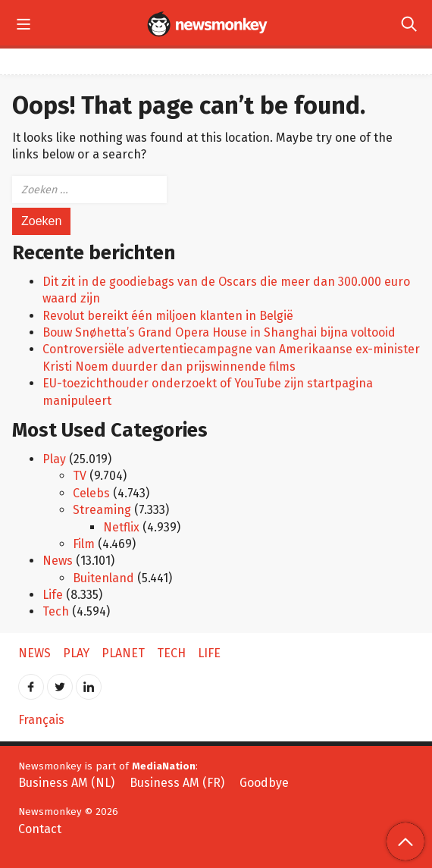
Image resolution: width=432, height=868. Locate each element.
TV (80, 476)
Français (41, 720)
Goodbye (264, 783)
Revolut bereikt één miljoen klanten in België (168, 316)
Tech (56, 611)
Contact (40, 829)
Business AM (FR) (177, 783)
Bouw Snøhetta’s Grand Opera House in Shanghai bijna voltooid (219, 332)
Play (54, 459)
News (58, 561)
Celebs (91, 493)
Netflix (121, 527)
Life (53, 595)
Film (84, 544)
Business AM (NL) (66, 783)
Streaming (102, 510)
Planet (123, 653)
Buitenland (103, 578)
